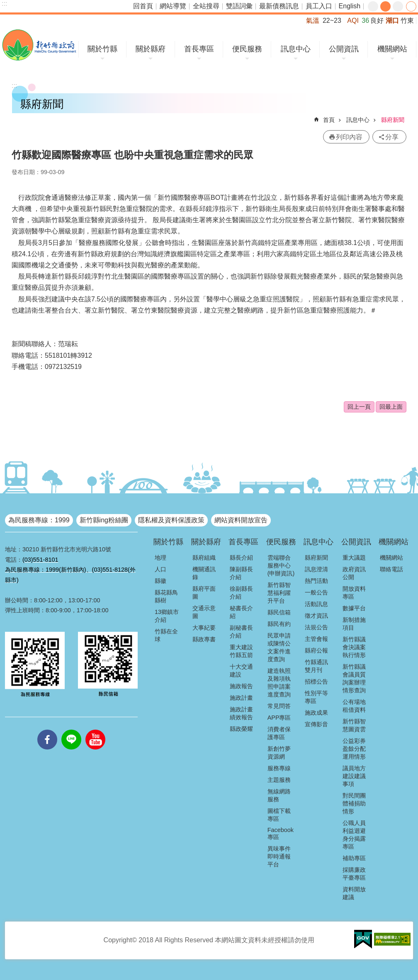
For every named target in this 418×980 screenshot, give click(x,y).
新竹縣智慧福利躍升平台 (279, 593)
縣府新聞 (393, 120)
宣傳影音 (316, 724)
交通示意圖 (204, 612)
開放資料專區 (354, 593)
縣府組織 (204, 558)
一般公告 (316, 592)
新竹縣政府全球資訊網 (39, 45)
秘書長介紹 (241, 612)
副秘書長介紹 (241, 632)
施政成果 (316, 713)
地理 (160, 558)
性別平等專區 (316, 697)
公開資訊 (344, 49)
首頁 (329, 120)
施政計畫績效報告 (241, 713)
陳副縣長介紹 (241, 573)
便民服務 (247, 49)
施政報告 (241, 686)
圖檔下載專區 (279, 815)
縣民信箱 (279, 612)
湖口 (392, 21)
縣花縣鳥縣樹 (166, 596)
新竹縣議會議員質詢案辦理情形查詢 (354, 678)
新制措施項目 (354, 624)
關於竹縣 (102, 49)
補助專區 (354, 858)
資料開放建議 (354, 893)
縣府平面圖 (204, 593)
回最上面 (391, 407)
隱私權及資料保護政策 (171, 520)
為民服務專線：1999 (39, 520)
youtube (95, 730)
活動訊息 (316, 604)
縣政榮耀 (241, 729)
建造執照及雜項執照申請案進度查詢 (279, 683)
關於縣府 (151, 49)
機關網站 (392, 49)
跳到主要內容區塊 (4, 4)
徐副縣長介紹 (241, 593)
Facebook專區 (281, 833)
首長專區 (199, 49)
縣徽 (160, 581)
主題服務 (279, 780)
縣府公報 (316, 650)
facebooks (47, 730)
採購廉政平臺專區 (354, 874)
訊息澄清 (316, 569)
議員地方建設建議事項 (354, 776)
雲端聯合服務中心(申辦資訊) (281, 565)
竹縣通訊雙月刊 (316, 666)
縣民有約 (279, 624)
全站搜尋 (206, 6)
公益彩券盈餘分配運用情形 (354, 749)
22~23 (332, 21)
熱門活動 (316, 581)
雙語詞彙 (239, 6)
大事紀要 (204, 628)
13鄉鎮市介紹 (167, 616)
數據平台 (354, 608)
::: (4, 4)
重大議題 (354, 558)
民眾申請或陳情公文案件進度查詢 (279, 647)
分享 (411, 6)
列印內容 (349, 137)
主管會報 (316, 639)
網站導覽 (173, 6)
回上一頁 (359, 407)
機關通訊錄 (204, 573)
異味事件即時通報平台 (279, 856)
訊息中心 (296, 49)
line (71, 730)
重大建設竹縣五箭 (241, 651)
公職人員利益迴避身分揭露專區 (354, 835)
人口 (160, 569)
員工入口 (319, 6)
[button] (363, 939)
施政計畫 (241, 698)
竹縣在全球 (166, 635)
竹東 (407, 21)
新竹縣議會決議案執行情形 (354, 647)
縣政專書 (204, 639)
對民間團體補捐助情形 (354, 803)
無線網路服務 (279, 795)
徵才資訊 (316, 616)
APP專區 (279, 718)
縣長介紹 (241, 558)
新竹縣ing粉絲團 (104, 520)
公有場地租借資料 (354, 706)
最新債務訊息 (279, 6)
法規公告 (316, 627)
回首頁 (143, 6)
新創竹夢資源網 (279, 753)
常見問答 (279, 706)
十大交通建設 (241, 671)
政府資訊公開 (354, 573)
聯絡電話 (391, 569)
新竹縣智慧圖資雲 (354, 725)
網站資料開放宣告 (241, 520)
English (350, 6)
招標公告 (316, 682)
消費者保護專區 (279, 733)
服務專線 (279, 768)
